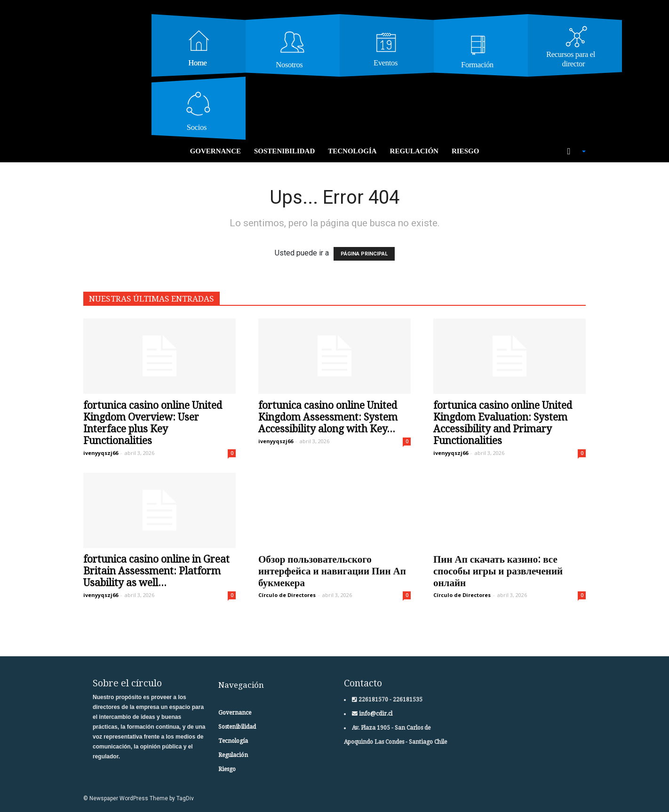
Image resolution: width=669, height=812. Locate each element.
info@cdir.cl (375, 714)
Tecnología (352, 151)
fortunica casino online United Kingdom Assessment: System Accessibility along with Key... (328, 417)
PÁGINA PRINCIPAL (364, 254)
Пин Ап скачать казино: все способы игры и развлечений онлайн (498, 571)
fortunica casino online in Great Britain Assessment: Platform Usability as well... (156, 571)
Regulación (414, 151)
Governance (215, 151)
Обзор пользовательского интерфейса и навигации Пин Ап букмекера (332, 571)
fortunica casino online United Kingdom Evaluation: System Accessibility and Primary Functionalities (503, 423)
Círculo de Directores (287, 595)
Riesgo (465, 151)
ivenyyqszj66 (101, 453)
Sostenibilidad (284, 151)
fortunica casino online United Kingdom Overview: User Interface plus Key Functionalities (153, 423)
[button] (572, 151)
